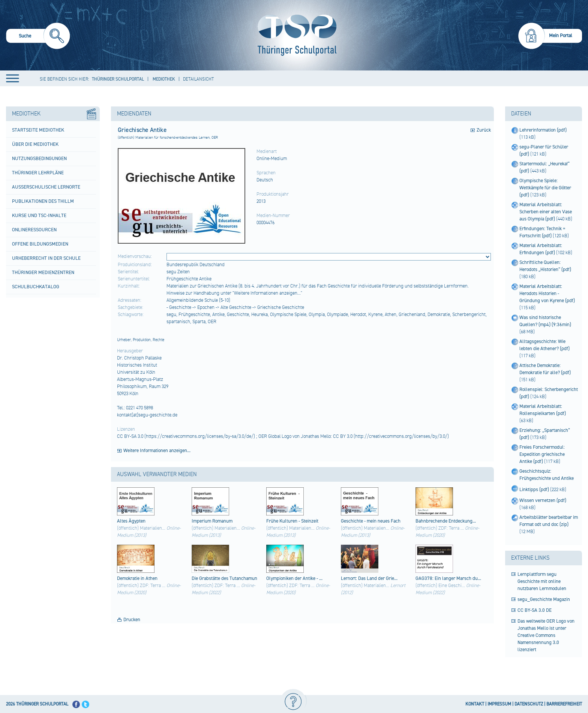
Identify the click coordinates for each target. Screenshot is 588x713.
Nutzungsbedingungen (39, 159)
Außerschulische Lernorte (46, 187)
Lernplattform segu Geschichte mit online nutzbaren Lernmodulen (542, 581)
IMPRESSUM (499, 704)
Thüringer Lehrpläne (38, 173)
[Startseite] (295, 35)
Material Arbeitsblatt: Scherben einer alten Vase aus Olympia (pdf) (546, 212)
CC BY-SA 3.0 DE (535, 610)
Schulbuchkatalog (36, 287)
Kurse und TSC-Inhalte (39, 216)
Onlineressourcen (34, 230)
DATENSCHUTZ (529, 704)
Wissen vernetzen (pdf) (543, 500)
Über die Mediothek (35, 144)
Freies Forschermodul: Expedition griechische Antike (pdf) (542, 454)
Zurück (484, 130)
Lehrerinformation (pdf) (543, 130)
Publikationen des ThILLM (43, 201)
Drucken (132, 620)
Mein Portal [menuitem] (561, 36)
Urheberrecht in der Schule (46, 258)
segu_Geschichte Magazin (544, 599)
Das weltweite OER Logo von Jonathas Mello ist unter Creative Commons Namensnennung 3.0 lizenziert (546, 635)
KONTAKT (475, 704)
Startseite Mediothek (38, 130)
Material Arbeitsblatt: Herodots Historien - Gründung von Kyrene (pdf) (547, 294)
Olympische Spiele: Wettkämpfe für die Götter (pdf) (545, 188)
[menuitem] (38, 37)
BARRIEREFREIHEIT (564, 704)
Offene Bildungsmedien (40, 244)
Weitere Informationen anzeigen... (157, 451)
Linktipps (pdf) (535, 490)
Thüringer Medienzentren (43, 273)
